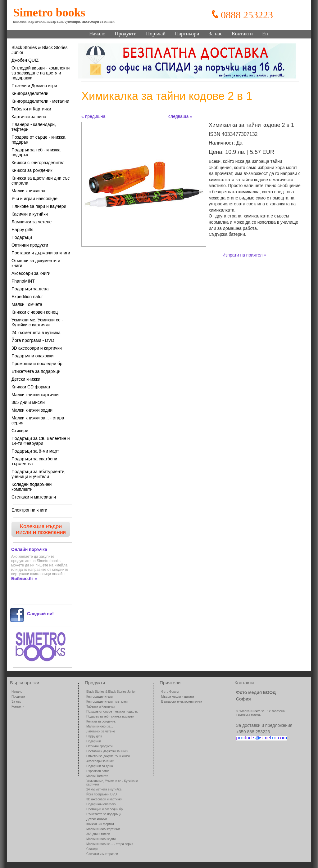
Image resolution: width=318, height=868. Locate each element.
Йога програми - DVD (33, 340)
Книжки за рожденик (32, 170)
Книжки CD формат (31, 387)
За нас (216, 34)
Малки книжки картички (35, 395)
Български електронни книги (182, 702)
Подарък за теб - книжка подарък (36, 152)
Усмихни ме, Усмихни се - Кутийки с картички (37, 322)
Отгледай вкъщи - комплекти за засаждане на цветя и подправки (41, 73)
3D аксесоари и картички (37, 348)
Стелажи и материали (34, 497)
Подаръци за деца (30, 289)
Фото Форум (170, 692)
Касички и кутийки (30, 214)
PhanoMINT (23, 281)
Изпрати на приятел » (244, 255)
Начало (97, 34)
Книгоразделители (30, 93)
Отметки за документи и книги (36, 263)
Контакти (242, 34)
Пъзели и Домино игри (34, 86)
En (265, 34)
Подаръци (22, 237)
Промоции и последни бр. (38, 364)
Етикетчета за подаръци (36, 371)
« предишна (93, 116)
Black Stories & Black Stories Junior (40, 50)
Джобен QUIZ (25, 60)
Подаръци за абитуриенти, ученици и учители (39, 474)
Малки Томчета (27, 304)
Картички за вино (29, 117)
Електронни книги (29, 510)
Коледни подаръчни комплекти (32, 487)
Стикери (20, 431)
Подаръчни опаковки (32, 356)
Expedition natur (27, 297)
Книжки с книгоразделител (38, 163)
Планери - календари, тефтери (34, 127)
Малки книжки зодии (32, 410)
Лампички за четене (32, 222)
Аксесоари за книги (31, 273)
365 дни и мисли (28, 402)
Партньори (187, 34)
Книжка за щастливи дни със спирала (41, 181)
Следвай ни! (40, 614)
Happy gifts (22, 230)
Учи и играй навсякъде (34, 199)
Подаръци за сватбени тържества (34, 461)
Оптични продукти (30, 245)
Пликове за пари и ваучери (39, 206)
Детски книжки (26, 379)
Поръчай (156, 34)
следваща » (180, 116)
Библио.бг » (24, 579)
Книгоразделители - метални (40, 101)
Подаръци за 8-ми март (35, 451)
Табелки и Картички (31, 109)
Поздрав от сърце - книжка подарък (39, 140)
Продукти (126, 34)
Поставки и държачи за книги (41, 253)
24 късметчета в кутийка (36, 333)
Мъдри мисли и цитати (178, 697)
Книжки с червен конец (35, 312)
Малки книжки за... (30, 191)
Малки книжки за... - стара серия (38, 420)
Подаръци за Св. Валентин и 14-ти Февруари (41, 441)
